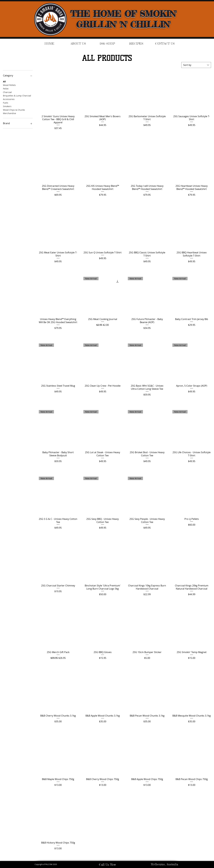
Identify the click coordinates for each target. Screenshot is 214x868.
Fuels (6, 103)
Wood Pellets (9, 85)
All (4, 81)
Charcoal (7, 92)
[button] (107, 44)
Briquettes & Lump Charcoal (17, 95)
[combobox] (196, 65)
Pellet (6, 88)
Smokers (7, 106)
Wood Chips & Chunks (14, 110)
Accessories (9, 99)
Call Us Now (107, 865)
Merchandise (10, 113)
